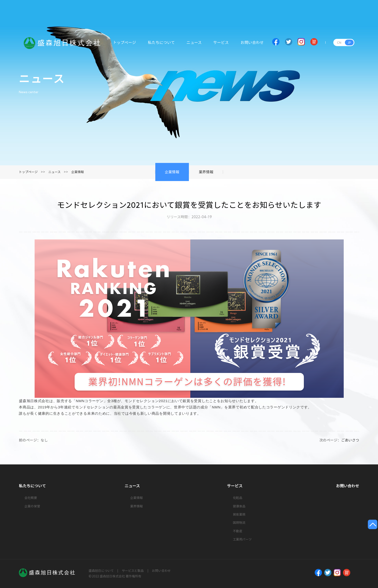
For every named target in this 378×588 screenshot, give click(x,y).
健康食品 (239, 506)
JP (349, 42)
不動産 (238, 531)
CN (339, 42)
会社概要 (31, 498)
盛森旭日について (101, 571)
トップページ (124, 45)
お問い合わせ (252, 45)
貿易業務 (239, 514)
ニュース (194, 45)
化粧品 (238, 498)
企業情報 (78, 172)
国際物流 (239, 523)
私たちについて (161, 45)
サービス (221, 45)
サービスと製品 (133, 571)
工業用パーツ (242, 539)
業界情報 (136, 506)
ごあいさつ (350, 440)
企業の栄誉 (32, 506)
